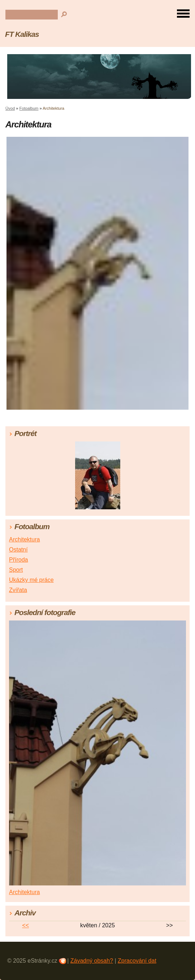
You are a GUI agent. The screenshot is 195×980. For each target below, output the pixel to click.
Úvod (10, 108)
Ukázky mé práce (31, 580)
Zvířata (18, 590)
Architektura (24, 539)
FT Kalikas (22, 34)
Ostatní (18, 550)
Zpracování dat (137, 961)
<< (25, 925)
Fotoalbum (29, 108)
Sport (16, 570)
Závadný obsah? (92, 961)
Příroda (18, 560)
